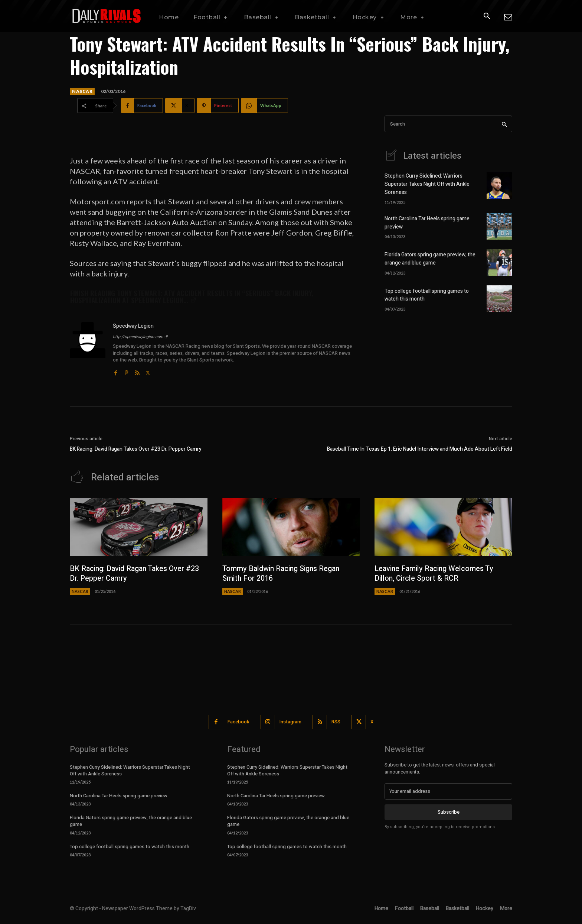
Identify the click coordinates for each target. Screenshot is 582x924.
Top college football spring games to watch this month (130, 847)
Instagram (290, 722)
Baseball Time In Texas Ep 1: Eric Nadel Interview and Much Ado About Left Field (420, 449)
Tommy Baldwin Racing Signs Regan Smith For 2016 (282, 573)
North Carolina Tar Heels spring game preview (119, 796)
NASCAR (82, 91)
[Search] (504, 124)
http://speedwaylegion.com (140, 337)
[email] (448, 791)
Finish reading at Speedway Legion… (192, 296)
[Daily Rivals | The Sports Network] (107, 16)
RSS (336, 722)
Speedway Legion (133, 326)
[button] (487, 16)
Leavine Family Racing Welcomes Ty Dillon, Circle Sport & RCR (435, 573)
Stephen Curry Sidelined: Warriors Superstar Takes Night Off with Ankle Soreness (427, 184)
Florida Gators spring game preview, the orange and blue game (430, 258)
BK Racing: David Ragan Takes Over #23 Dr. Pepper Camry (136, 449)
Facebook (238, 722)
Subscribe (449, 812)
